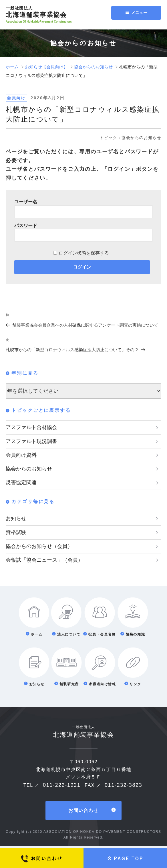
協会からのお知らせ (29, 469)
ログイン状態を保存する (84, 253)
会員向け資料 (21, 455)
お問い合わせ (83, 812)
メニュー (136, 13)
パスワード (26, 226)
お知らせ (16, 519)
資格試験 (16, 533)
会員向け (16, 98)
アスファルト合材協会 (31, 427)
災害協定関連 (21, 483)
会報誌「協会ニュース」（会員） (44, 561)
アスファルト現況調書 (31, 441)
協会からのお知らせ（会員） (39, 547)
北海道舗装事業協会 (60, 12)
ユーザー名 (26, 202)
